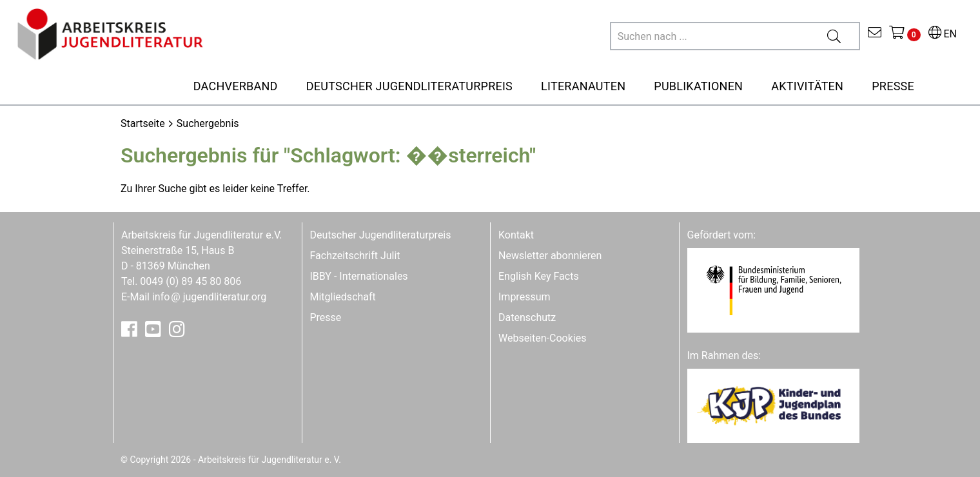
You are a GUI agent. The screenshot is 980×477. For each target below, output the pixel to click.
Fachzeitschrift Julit (355, 256)
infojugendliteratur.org (209, 297)
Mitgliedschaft (343, 297)
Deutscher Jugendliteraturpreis (381, 235)
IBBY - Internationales (359, 276)
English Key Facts (539, 276)
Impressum (524, 297)
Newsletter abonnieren (550, 256)
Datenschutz (527, 317)
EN (943, 34)
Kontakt (516, 235)
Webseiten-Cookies (542, 338)
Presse (326, 317)
